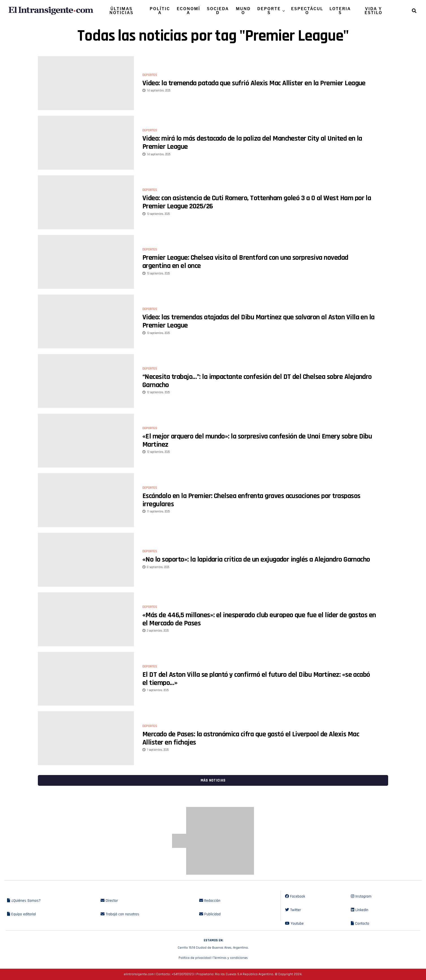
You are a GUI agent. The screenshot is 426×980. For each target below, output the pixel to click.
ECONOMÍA (189, 11)
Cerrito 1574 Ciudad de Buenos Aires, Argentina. (213, 943)
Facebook (295, 896)
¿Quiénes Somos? (24, 901)
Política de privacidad (195, 958)
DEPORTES (269, 11)
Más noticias (213, 780)
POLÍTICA (160, 11)
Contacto (360, 924)
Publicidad (210, 914)
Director (109, 901)
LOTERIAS (340, 11)
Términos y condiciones (231, 958)
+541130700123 (183, 974)
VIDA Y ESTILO (374, 11)
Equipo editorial (21, 914)
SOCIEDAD (218, 11)
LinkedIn (360, 910)
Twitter (293, 910)
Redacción (210, 901)
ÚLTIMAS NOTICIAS (122, 11)
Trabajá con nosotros (120, 914)
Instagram (361, 896)
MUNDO (243, 11)
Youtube (294, 924)
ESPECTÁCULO (307, 11)
